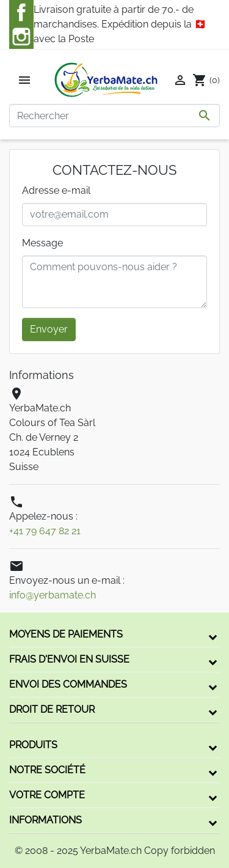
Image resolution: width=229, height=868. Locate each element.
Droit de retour (52, 709)
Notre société (47, 770)
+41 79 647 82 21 (45, 531)
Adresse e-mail (56, 190)
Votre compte (47, 795)
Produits (33, 745)
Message (42, 243)
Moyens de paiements (66, 634)
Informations (45, 820)
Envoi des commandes (68, 684)
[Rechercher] (114, 116)
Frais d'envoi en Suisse (69, 659)
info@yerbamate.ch (53, 595)
